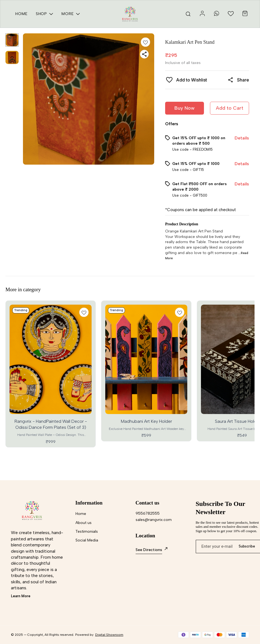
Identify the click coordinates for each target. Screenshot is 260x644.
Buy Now (185, 108)
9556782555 (148, 513)
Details (242, 138)
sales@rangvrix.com (154, 520)
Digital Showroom (109, 635)
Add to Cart (230, 108)
